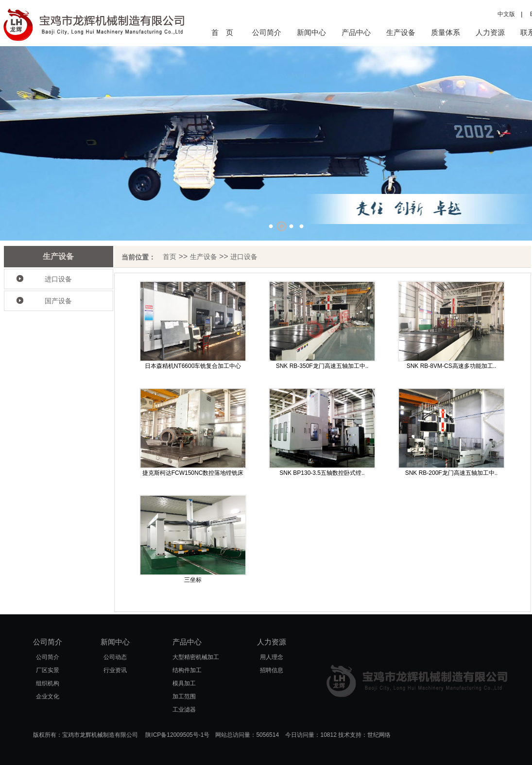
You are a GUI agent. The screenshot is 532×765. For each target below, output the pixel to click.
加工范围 (184, 696)
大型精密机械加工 (196, 657)
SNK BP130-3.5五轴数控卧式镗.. (322, 473)
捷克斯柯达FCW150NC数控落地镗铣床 (193, 473)
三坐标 (193, 580)
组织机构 (48, 683)
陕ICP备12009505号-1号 (177, 735)
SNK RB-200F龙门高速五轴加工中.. (452, 473)
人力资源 (490, 32)
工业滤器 (184, 710)
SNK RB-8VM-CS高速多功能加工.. (452, 366)
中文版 (506, 14)
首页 (170, 257)
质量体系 (446, 32)
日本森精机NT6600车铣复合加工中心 (193, 366)
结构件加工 (187, 670)
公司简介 (267, 32)
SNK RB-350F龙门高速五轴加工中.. (322, 366)
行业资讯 (115, 670)
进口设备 (58, 279)
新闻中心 (311, 32)
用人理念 (272, 657)
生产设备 (401, 32)
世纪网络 (379, 735)
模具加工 (184, 683)
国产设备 (58, 301)
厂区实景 (48, 670)
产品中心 (356, 32)
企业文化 (48, 696)
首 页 (222, 32)
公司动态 (115, 657)
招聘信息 (272, 670)
